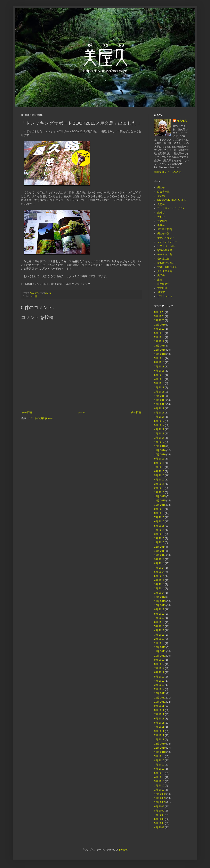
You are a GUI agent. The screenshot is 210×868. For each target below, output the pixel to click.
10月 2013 (160, 605)
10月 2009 (160, 802)
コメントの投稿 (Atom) (40, 418)
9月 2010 (159, 756)
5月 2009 (159, 823)
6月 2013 (159, 622)
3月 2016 (159, 484)
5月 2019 (159, 333)
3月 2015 (159, 534)
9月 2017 (159, 409)
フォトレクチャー (167, 242)
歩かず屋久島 (165, 271)
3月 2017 (159, 434)
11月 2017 (160, 400)
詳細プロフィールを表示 (168, 172)
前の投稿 (136, 412)
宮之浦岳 (162, 221)
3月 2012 (159, 685)
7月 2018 (159, 367)
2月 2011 (159, 735)
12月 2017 (160, 396)
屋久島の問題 (165, 229)
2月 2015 (159, 538)
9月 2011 (159, 706)
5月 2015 (159, 526)
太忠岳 (161, 204)
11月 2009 (160, 798)
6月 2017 (159, 421)
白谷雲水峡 (163, 192)
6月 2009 (159, 819)
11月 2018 (160, 350)
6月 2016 (159, 471)
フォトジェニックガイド (171, 208)
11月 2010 (160, 748)
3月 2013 (159, 635)
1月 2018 (159, 392)
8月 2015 (159, 513)
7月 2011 (159, 714)
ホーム (81, 412)
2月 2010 (159, 786)
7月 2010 (159, 765)
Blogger (123, 850)
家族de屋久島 (165, 250)
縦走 (160, 280)
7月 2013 (159, 618)
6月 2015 (159, 522)
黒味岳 (161, 225)
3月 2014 (159, 584)
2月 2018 (159, 388)
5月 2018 (159, 375)
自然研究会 (163, 284)
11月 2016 (160, 450)
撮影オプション (166, 263)
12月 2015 (160, 496)
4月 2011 (159, 727)
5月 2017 (159, 425)
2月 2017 (159, 438)
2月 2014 (159, 589)
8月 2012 (159, 664)
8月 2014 (159, 563)
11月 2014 (160, 551)
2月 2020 (159, 320)
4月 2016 (159, 480)
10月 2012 (160, 656)
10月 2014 (160, 555)
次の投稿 (27, 412)
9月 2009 (159, 807)
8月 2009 (159, 811)
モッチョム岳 (165, 254)
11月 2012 (160, 651)
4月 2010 (159, 777)
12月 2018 (160, 346)
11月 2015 (160, 501)
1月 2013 (159, 643)
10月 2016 (160, 455)
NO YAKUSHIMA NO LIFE (172, 200)
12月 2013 (160, 597)
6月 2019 (159, 329)
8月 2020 (159, 312)
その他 (34, 296)
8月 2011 (159, 710)
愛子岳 (161, 275)
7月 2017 (159, 417)
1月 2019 (159, 341)
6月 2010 (159, 769)
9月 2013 (159, 609)
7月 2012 (159, 668)
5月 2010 (159, 773)
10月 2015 (160, 505)
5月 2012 (159, 677)
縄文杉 (161, 187)
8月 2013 (159, 614)
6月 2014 (159, 572)
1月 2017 (159, 442)
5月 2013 (159, 626)
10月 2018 (160, 354)
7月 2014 (159, 568)
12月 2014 (160, 547)
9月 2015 (159, 509)
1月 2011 (159, 740)
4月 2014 (159, 580)
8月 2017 (159, 413)
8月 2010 (159, 761)
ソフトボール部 (166, 246)
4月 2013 (159, 630)
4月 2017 (159, 429)
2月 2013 (159, 639)
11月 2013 (160, 601)
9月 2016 (159, 459)
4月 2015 (159, 530)
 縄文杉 (161, 292)
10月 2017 (160, 404)
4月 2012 (159, 681)
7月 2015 (159, 517)
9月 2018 (159, 358)
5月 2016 (159, 476)
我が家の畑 (163, 259)
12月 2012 (160, 647)
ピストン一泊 (165, 296)
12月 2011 (160, 693)
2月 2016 (159, 488)
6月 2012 (159, 672)
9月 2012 (159, 660)
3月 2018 (159, 383)
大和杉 (161, 217)
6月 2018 (159, 371)
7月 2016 (159, 467)
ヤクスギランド (166, 238)
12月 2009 (160, 794)
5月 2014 (159, 576)
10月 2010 (160, 752)
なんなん (182, 121)
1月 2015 (159, 542)
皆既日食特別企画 (167, 267)
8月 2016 (159, 463)
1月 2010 (159, 790)
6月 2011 (159, 719)
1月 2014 (159, 593)
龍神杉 (161, 213)
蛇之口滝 (162, 288)
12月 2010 (160, 744)
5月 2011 (159, 723)
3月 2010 (159, 781)
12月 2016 (160, 446)
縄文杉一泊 (163, 233)
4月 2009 (159, 828)
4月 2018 (159, 379)
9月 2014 (159, 559)
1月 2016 (159, 492)
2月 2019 (159, 337)
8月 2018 (159, 362)
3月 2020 (159, 316)
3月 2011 (159, 731)
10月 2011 (160, 702)
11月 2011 (160, 698)
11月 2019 (160, 325)
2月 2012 (159, 689)
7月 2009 (159, 815)
